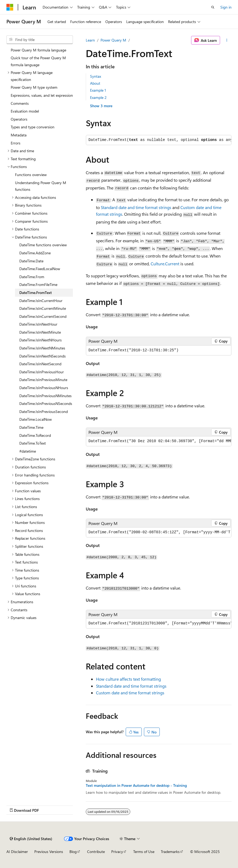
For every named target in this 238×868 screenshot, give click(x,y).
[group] (159, 441)
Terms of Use (144, 852)
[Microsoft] (10, 7)
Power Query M (113, 40)
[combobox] (40, 40)
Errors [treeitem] (16, 143)
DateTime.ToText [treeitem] (33, 443)
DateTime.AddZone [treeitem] (35, 253)
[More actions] (227, 40)
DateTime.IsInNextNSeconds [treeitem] (42, 356)
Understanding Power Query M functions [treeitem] (41, 186)
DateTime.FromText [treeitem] (36, 293)
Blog (73, 852)
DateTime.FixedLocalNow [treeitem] (40, 269)
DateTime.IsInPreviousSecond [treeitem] (44, 411)
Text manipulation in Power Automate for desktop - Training (136, 785)
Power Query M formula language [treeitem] (38, 50)
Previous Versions (49, 852)
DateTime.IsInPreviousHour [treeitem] (42, 372)
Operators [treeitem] (19, 119)
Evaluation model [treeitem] (25, 111)
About (95, 83)
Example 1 (98, 90)
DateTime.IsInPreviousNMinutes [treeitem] (45, 396)
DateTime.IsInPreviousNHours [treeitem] (44, 388)
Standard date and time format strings (136, 207)
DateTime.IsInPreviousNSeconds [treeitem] (46, 403)
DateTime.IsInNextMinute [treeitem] (40, 332)
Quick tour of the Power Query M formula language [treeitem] (38, 61)
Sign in (226, 7)
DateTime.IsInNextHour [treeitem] (38, 324)
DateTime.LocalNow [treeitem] (36, 419)
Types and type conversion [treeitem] (33, 127)
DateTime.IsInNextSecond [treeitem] (40, 364)
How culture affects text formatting (128, 679)
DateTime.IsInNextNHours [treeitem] (40, 340)
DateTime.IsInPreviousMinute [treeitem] (43, 380)
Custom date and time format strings (130, 693)
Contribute (96, 852)
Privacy (117, 852)
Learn (90, 40)
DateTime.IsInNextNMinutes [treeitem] (42, 348)
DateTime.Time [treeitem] (31, 427)
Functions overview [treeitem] (31, 175)
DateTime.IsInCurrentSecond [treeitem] (43, 316)
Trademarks (170, 852)
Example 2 (98, 97)
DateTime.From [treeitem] (32, 277)
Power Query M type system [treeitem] (34, 87)
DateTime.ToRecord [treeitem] (35, 435)
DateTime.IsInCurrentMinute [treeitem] (43, 308)
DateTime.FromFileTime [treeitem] (38, 284)
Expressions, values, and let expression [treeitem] (42, 95)
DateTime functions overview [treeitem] (43, 245)
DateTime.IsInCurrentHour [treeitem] (41, 301)
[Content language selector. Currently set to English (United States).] (31, 839)
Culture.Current (165, 264)
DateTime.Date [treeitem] (31, 261)
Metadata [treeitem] (19, 135)
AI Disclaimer (17, 852)
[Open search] (213, 7)
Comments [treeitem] (20, 103)
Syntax (96, 76)
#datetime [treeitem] (28, 451)
